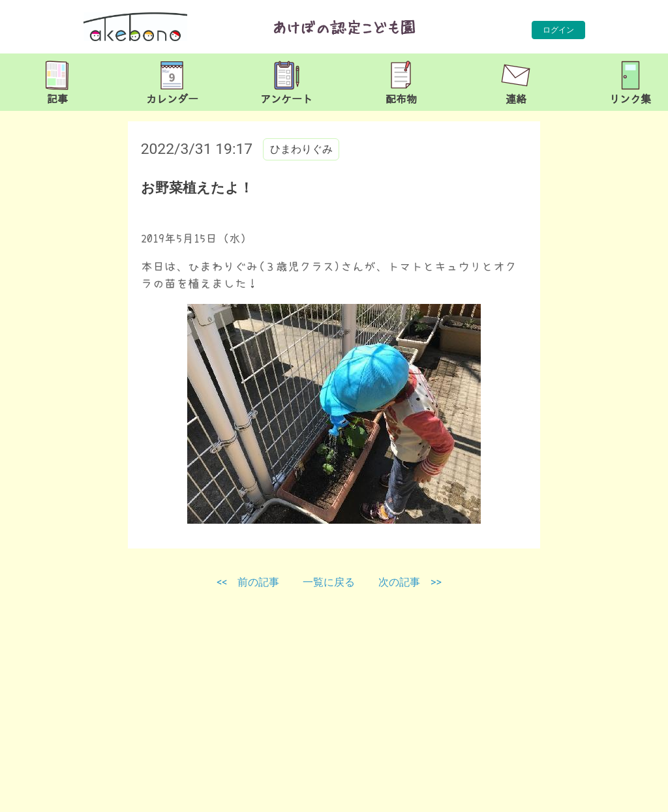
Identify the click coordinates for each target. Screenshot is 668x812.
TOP (631, 795)
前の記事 (258, 582)
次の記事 (399, 582)
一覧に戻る (330, 582)
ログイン (558, 30)
